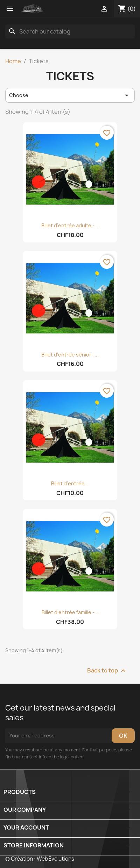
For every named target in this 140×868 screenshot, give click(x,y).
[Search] (70, 31)
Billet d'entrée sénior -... (70, 355)
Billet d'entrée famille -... (70, 612)
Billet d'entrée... (70, 483)
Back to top (107, 671)
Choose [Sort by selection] (70, 95)
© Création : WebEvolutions (40, 859)
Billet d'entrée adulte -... (70, 225)
